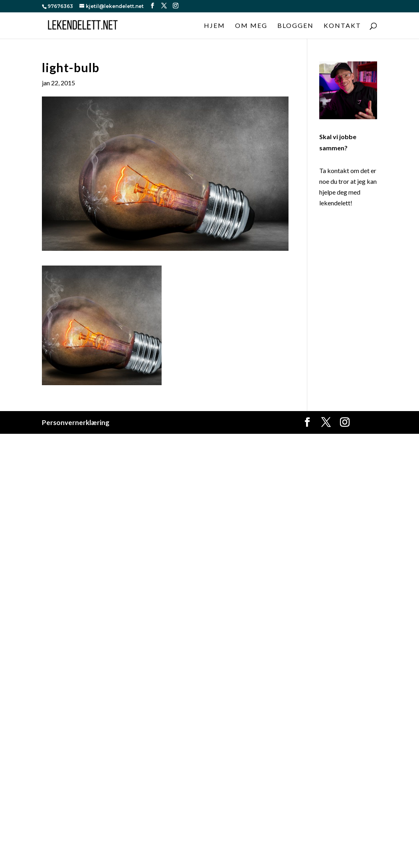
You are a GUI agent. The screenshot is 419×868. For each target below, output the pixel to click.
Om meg (251, 26)
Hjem (214, 26)
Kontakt (342, 26)
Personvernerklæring (76, 422)
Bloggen (295, 26)
